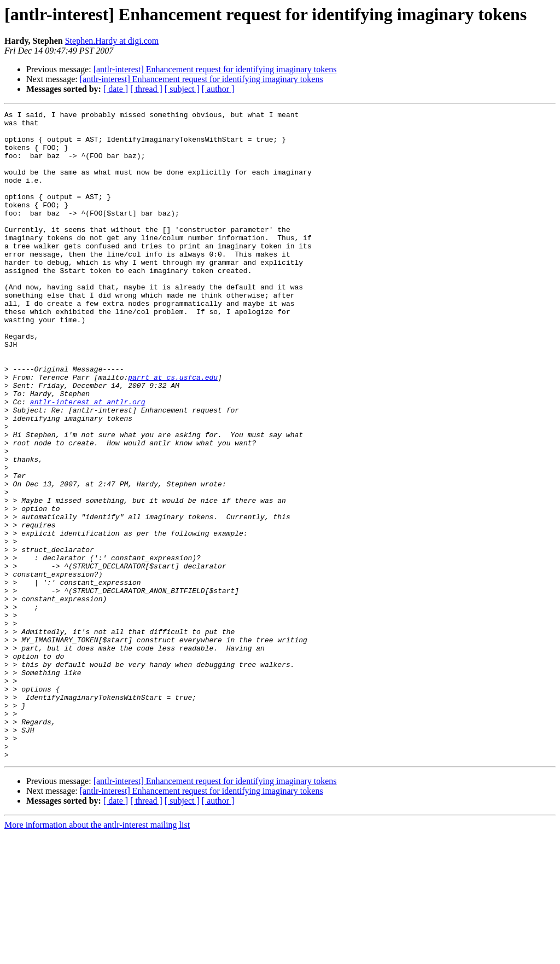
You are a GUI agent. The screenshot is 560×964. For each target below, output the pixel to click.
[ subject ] (182, 89)
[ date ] (116, 89)
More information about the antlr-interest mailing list (97, 954)
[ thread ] (146, 89)
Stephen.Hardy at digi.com (112, 41)
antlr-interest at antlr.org (88, 461)
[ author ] (218, 89)
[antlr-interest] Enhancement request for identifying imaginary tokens (215, 69)
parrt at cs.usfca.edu (173, 431)
